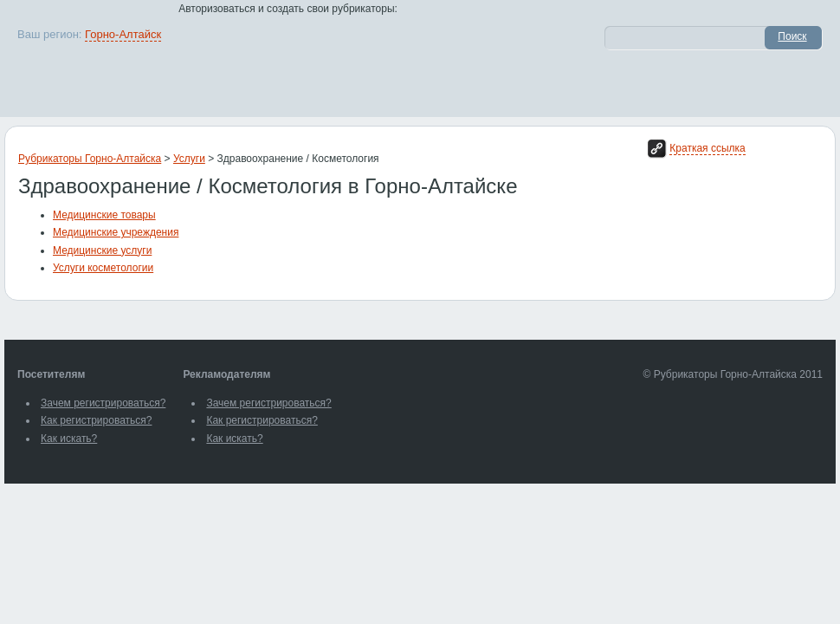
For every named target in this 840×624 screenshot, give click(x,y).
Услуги (189, 159)
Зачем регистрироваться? (103, 403)
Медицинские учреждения (116, 232)
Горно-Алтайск (123, 34)
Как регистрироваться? (96, 420)
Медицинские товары (104, 215)
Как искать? (69, 439)
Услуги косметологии (103, 268)
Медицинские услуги (102, 250)
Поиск (792, 36)
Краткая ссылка (707, 148)
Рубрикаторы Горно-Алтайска (90, 159)
